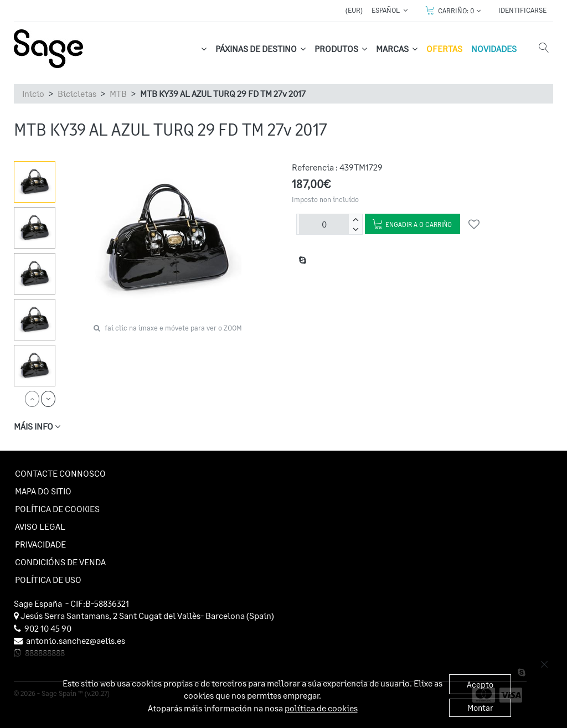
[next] (48, 399)
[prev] (32, 399)
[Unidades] (324, 224)
